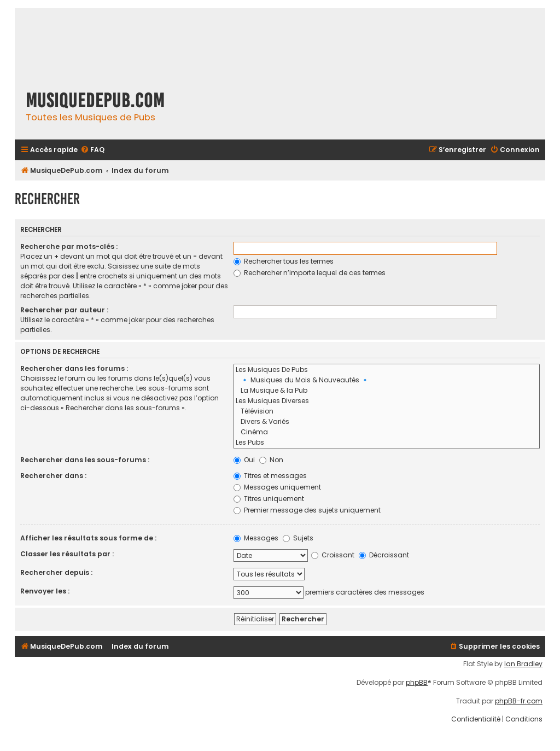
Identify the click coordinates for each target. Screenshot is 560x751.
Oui (244, 460)
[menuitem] (92, 150)
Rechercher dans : (53, 476)
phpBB (417, 683)
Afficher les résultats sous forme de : (88, 538)
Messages (256, 538)
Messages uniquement (277, 487)
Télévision (387, 412)
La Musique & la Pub (387, 391)
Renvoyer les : (45, 591)
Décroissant (384, 555)
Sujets (298, 538)
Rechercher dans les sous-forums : (85, 460)
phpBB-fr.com (519, 701)
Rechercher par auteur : (64, 310)
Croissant (333, 555)
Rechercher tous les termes (284, 261)
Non (271, 460)
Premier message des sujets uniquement (307, 510)
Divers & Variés (387, 422)
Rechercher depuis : (56, 572)
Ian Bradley (523, 664)
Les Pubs (387, 443)
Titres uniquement (269, 499)
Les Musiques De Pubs (387, 370)
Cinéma (387, 432)
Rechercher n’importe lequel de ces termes (310, 273)
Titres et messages (270, 476)
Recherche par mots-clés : (69, 246)
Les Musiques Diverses (387, 401)
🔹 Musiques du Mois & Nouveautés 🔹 (387, 380)
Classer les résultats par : (67, 554)
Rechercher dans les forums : (74, 368)
